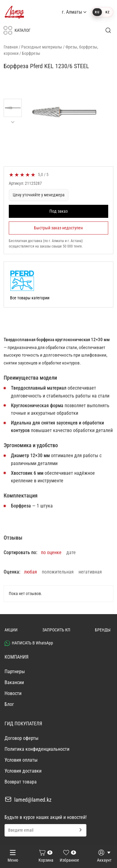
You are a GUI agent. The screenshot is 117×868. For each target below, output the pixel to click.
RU (97, 12)
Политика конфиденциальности (37, 749)
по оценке (51, 552)
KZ (108, 12)
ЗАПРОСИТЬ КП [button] (56, 630)
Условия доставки (23, 771)
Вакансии (14, 682)
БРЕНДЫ (103, 630)
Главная (11, 47)
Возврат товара (21, 782)
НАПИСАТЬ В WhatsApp (29, 643)
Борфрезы (31, 53)
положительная (58, 572)
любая (30, 572)
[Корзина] (46, 856)
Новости (13, 693)
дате (71, 552)
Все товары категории (30, 298)
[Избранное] (69, 856)
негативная (90, 572)
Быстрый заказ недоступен (58, 228)
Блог (9, 704)
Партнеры (15, 672)
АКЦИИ (11, 630)
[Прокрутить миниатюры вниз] (13, 122)
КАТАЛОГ (17, 30)
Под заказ (59, 211)
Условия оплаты (21, 760)
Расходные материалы (42, 47)
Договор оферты (22, 738)
